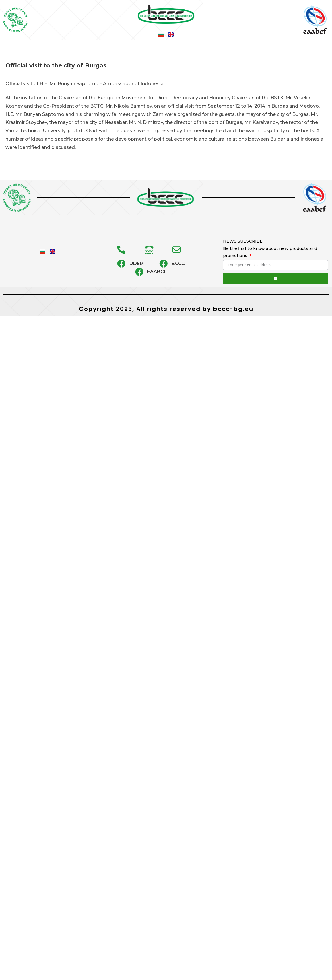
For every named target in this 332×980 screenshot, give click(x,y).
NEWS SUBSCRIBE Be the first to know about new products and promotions (270, 248)
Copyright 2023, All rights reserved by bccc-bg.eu (166, 309)
